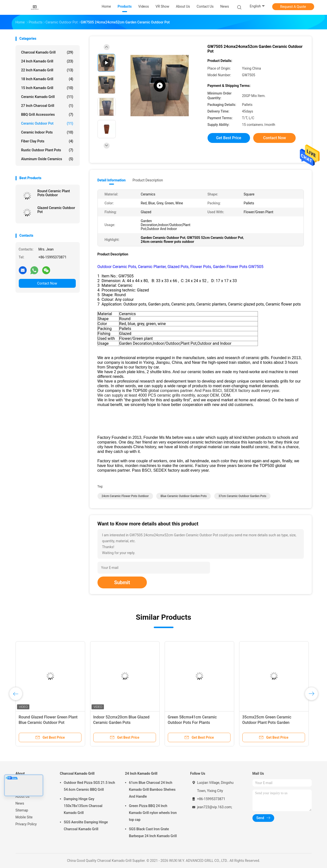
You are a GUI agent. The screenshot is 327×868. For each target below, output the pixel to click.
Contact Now (47, 283)
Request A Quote (293, 7)
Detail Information (112, 180)
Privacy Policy (26, 824)
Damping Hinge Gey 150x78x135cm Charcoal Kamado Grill (83, 806)
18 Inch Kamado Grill (47, 79)
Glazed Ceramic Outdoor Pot (56, 210)
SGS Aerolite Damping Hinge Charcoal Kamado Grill (86, 826)
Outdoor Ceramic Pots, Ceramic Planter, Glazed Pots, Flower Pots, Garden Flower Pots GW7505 (181, 267)
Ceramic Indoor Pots (47, 132)
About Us (23, 796)
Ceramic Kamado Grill (47, 97)
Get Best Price (229, 138)
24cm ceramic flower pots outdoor (125, 496)
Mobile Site (24, 817)
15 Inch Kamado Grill (47, 88)
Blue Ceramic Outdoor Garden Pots (183, 496)
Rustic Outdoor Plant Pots (47, 150)
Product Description (148, 180)
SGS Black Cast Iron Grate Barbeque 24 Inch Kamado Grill (153, 832)
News (20, 803)
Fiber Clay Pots (47, 141)
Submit (122, 582)
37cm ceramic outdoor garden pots (242, 496)
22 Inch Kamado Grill (47, 70)
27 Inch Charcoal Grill (47, 106)
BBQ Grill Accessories (47, 115)
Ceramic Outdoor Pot (47, 123)
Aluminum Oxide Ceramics (47, 159)
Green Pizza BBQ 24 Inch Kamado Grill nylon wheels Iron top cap (153, 813)
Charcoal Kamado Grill (47, 52)
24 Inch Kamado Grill (47, 61)
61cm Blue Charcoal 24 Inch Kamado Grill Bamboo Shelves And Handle (152, 790)
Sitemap (22, 810)
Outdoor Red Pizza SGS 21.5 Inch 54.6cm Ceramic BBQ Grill (90, 786)
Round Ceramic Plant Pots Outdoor (54, 193)
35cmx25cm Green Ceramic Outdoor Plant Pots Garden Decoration (267, 723)
